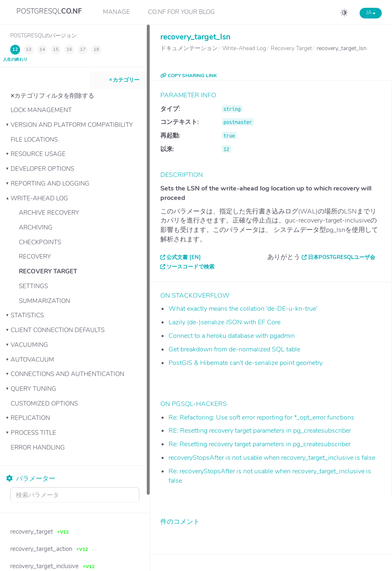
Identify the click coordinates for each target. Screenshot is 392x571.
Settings (33, 286)
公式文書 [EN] (184, 257)
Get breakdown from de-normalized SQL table (234, 349)
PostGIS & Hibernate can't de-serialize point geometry (246, 363)
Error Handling (38, 447)
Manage (116, 12)
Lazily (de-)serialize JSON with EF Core (224, 322)
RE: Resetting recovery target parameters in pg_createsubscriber (260, 431)
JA (371, 13)
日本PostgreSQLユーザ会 (342, 257)
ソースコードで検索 (190, 267)
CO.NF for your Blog (181, 12)
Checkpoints (40, 242)
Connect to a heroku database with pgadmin (232, 336)
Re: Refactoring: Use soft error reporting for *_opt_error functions (261, 417)
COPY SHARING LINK (189, 76)
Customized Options (44, 404)
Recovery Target (48, 271)
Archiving (36, 227)
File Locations (34, 140)
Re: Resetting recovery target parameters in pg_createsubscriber (260, 444)
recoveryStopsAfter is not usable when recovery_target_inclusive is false (272, 458)
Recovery (35, 257)
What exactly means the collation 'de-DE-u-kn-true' (243, 309)
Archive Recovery (49, 213)
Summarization (44, 301)
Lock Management (41, 110)
